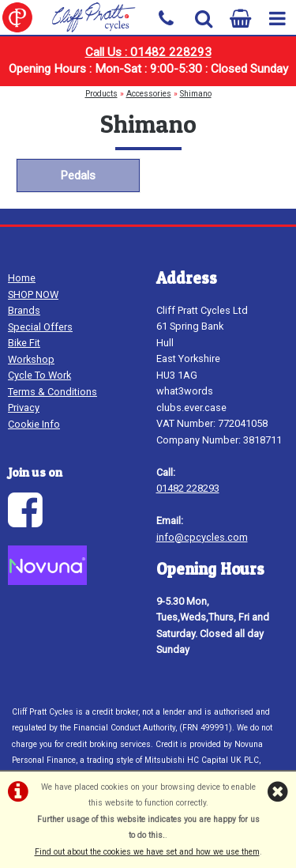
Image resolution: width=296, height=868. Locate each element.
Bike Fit (24, 343)
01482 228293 (188, 488)
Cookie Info (34, 424)
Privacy (24, 408)
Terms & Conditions (52, 392)
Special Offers (40, 327)
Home (22, 278)
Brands (24, 310)
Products (101, 94)
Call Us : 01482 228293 (148, 52)
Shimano (196, 94)
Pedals (78, 175)
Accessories (149, 94)
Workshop (31, 359)
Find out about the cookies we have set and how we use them (147, 852)
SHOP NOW (33, 294)
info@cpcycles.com (202, 537)
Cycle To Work (39, 375)
